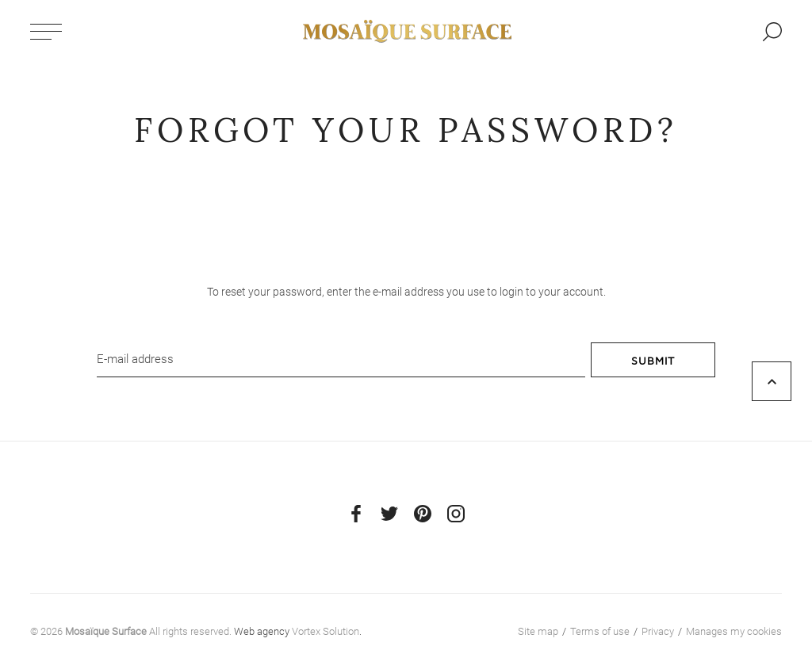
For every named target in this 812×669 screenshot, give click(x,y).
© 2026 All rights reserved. (131, 631)
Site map (538, 631)
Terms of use (600, 631)
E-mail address (135, 359)
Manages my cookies (734, 631)
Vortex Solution (326, 631)
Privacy (658, 631)
